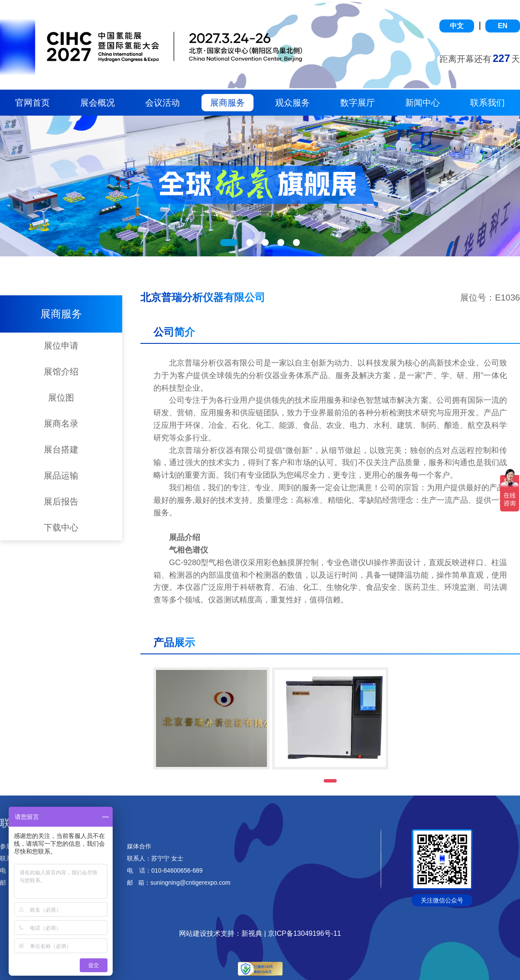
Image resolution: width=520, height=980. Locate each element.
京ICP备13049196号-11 (304, 933)
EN (503, 26)
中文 (457, 26)
